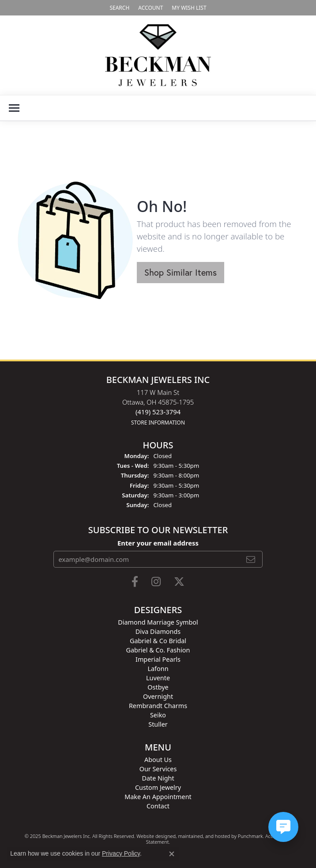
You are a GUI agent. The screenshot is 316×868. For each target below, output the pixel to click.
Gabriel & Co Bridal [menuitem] (158, 641)
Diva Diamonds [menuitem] (158, 631)
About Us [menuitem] (158, 760)
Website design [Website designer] (153, 836)
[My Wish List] (189, 8)
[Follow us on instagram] (156, 582)
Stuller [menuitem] (158, 724)
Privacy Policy (121, 853)
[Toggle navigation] (14, 108)
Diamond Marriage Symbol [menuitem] (158, 622)
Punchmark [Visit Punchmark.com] (250, 836)
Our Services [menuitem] (158, 769)
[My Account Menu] (150, 8)
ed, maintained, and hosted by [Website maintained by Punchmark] (204, 836)
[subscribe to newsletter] (251, 559)
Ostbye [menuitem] (158, 687)
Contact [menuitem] (158, 806)
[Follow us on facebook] (135, 582)
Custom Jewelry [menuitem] (158, 787)
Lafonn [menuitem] (158, 669)
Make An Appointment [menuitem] (158, 797)
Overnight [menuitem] (158, 696)
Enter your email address (158, 543)
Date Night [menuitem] (158, 778)
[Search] (119, 8)
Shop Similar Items (181, 272)
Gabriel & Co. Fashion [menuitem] (158, 650)
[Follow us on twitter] (179, 582)
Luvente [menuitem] (158, 678)
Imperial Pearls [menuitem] (158, 659)
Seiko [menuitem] (158, 715)
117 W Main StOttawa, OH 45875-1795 (158, 407)
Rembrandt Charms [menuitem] (158, 706)
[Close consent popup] (172, 854)
